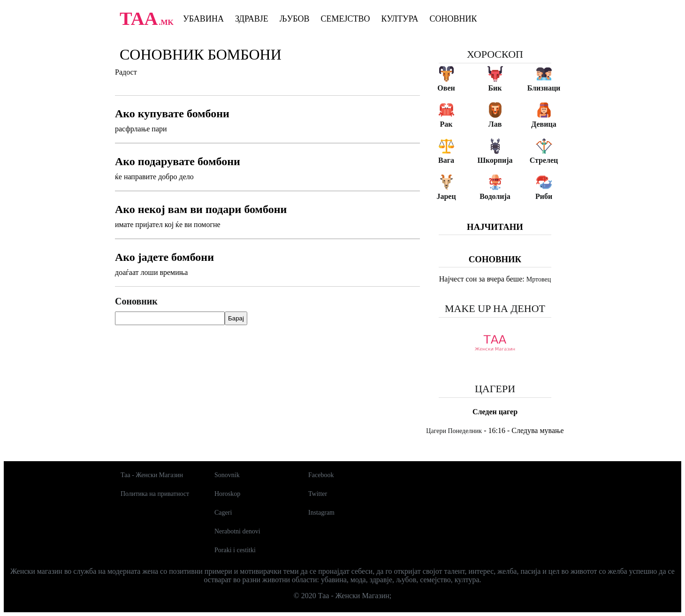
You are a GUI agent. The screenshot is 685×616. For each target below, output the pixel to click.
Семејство (345, 19)
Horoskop (227, 494)
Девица (544, 124)
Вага (446, 160)
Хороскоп (495, 54)
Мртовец (539, 279)
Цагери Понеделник (454, 431)
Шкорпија (495, 160)
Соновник (453, 19)
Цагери (495, 389)
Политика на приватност (155, 494)
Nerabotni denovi (237, 531)
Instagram (321, 513)
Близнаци (544, 88)
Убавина (203, 19)
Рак (446, 124)
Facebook (321, 475)
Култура (400, 19)
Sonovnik (227, 475)
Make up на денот (495, 308)
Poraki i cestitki (235, 550)
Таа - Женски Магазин (152, 475)
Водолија (495, 196)
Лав (495, 124)
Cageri (223, 513)
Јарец (446, 196)
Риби (544, 196)
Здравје (252, 19)
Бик (495, 88)
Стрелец (544, 160)
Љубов (295, 19)
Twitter (318, 494)
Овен (446, 88)
